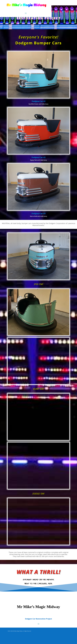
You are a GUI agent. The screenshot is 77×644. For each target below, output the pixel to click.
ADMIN (9, 633)
